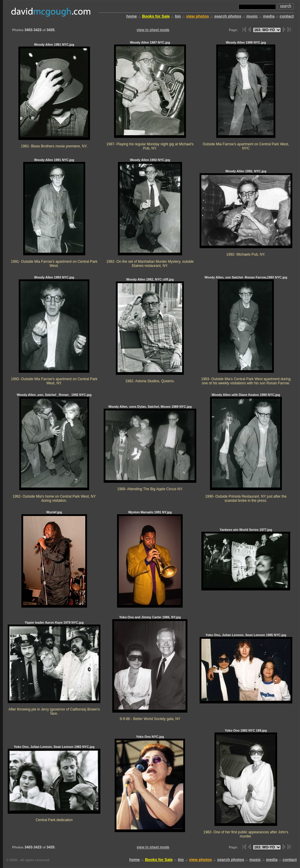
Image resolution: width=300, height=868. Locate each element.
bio (178, 16)
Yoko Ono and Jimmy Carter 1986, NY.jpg (150, 668)
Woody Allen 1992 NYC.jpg (150, 213)
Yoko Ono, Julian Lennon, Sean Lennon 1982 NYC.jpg (54, 783)
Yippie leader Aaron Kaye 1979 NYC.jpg (54, 668)
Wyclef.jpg (54, 559)
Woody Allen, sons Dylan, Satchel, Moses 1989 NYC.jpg (150, 448)
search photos (228, 16)
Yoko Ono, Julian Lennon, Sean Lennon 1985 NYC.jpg (246, 668)
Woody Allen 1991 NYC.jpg (54, 213)
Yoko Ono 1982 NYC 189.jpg (246, 783)
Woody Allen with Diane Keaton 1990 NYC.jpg (246, 448)
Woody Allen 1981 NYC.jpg (54, 95)
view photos (197, 16)
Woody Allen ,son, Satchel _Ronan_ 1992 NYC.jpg (54, 448)
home (132, 16)
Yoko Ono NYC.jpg (150, 783)
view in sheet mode (153, 30)
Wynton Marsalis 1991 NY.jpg (150, 559)
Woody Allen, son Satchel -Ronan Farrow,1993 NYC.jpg (246, 330)
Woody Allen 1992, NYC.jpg (246, 213)
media (269, 16)
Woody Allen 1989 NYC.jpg (246, 95)
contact (287, 16)
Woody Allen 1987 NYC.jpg (150, 95)
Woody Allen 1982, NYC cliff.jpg (150, 330)
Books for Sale (156, 16)
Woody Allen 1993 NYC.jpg (54, 330)
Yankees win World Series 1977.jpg (246, 559)
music (252, 16)
